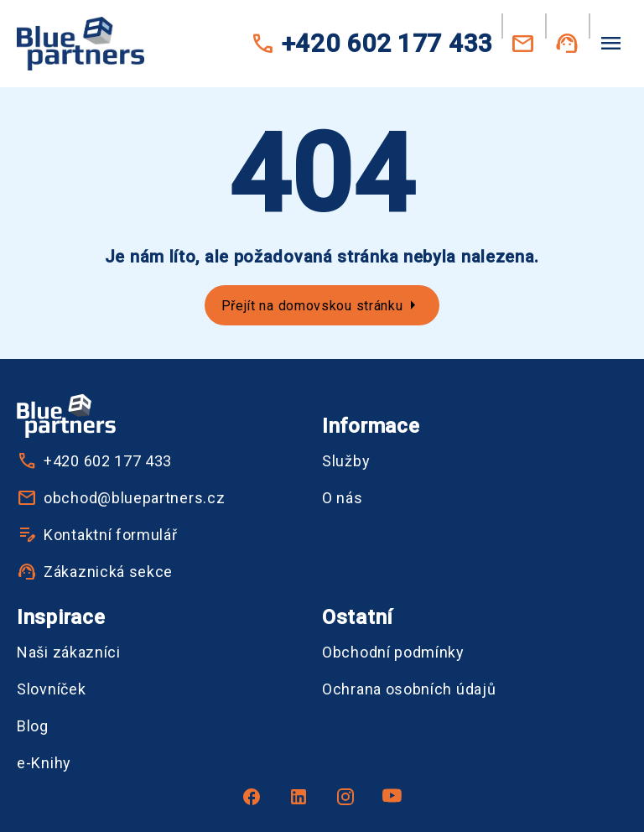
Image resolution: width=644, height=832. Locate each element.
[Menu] (610, 42)
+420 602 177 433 (371, 44)
